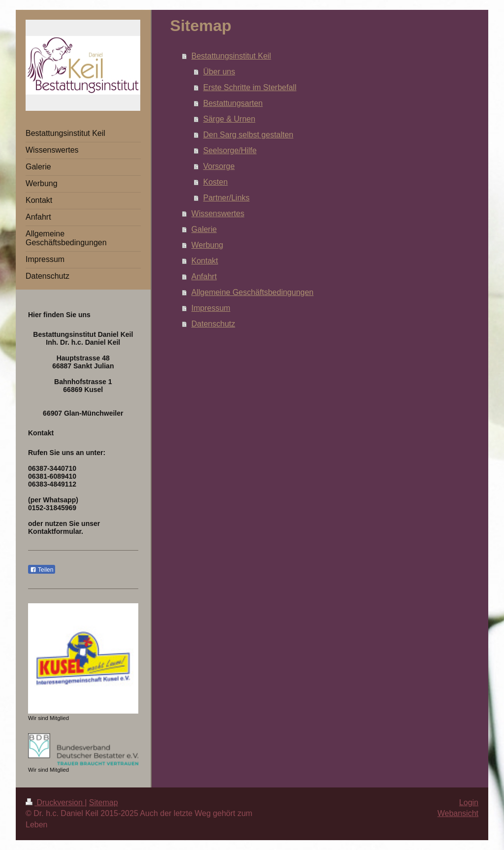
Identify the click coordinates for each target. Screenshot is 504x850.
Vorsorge (219, 166)
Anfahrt (204, 277)
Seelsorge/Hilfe (230, 150)
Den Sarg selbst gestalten (248, 135)
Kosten (216, 182)
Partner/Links (226, 198)
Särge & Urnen (229, 119)
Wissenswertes (218, 213)
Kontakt (205, 261)
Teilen (42, 570)
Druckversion (55, 802)
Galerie (204, 229)
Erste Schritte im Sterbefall (250, 87)
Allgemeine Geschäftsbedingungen (252, 292)
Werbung (207, 245)
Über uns (219, 72)
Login (469, 802)
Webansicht (458, 813)
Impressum (211, 308)
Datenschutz (213, 324)
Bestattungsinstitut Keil (231, 56)
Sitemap (104, 802)
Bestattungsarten (233, 103)
